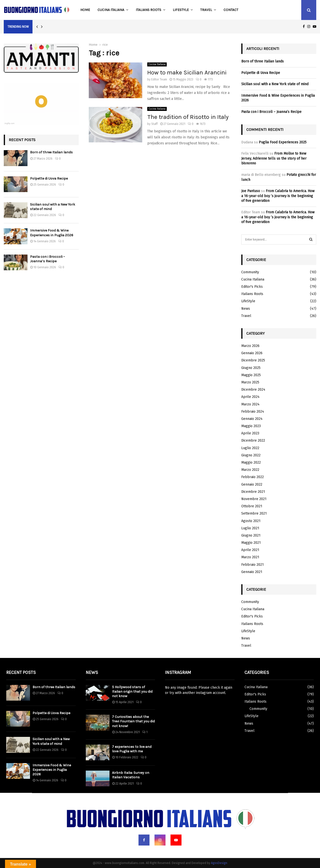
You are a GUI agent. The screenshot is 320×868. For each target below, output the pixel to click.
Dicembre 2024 (253, 390)
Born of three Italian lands (51, 152)
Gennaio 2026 (252, 353)
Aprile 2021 (250, 550)
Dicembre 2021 (253, 492)
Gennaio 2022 (252, 484)
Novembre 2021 (254, 499)
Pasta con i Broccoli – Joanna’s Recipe (47, 259)
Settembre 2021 (254, 513)
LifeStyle (181, 10)
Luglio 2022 (250, 448)
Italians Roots (148, 10)
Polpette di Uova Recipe (49, 178)
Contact (231, 10)
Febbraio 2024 (253, 412)
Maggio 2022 (251, 462)
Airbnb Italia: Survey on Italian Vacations (131, 775)
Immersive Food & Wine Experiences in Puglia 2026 (52, 233)
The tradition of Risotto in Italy (188, 117)
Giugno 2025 (251, 368)
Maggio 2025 (251, 375)
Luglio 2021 (250, 528)
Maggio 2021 (251, 543)
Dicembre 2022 (253, 440)
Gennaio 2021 (252, 572)
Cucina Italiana (111, 10)
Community (250, 272)
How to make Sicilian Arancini (187, 72)
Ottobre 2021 (252, 506)
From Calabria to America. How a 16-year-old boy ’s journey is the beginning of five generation (278, 196)
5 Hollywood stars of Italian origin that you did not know (132, 692)
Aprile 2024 (250, 397)
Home (85, 10)
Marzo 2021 (250, 557)
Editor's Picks (252, 287)
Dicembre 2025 (253, 360)
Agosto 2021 (251, 521)
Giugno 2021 (251, 535)
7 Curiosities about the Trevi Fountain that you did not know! (133, 721)
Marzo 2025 (250, 382)
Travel (206, 10)
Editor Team (159, 79)
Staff (154, 124)
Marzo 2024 (250, 404)
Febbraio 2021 (252, 565)
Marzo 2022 (250, 470)
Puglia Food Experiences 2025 (283, 142)
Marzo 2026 (250, 346)
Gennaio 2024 (252, 419)
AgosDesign (219, 863)
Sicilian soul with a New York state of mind (275, 84)
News (246, 309)
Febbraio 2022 (252, 477)
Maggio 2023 (251, 426)
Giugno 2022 (251, 455)
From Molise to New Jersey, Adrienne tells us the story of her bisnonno (274, 158)
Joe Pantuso (251, 191)
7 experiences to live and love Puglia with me (132, 749)
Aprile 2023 (250, 433)
